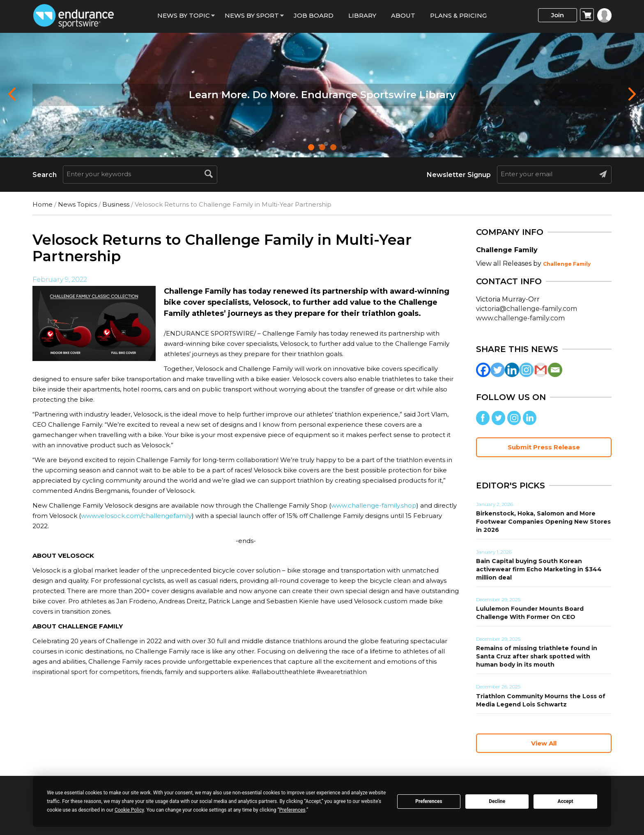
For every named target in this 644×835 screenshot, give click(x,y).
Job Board (314, 15)
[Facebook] (483, 370)
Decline (497, 801)
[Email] (555, 370)
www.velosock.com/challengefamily (136, 516)
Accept (566, 801)
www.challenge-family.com (520, 318)
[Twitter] (498, 370)
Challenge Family (567, 264)
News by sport (252, 15)
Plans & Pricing (458, 15)
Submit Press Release (544, 447)
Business (116, 204)
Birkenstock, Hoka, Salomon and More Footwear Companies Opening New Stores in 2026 (543, 522)
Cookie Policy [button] (129, 810)
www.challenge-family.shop (374, 505)
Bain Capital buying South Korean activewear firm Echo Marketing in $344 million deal (539, 569)
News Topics (77, 204)
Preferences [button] (292, 810)
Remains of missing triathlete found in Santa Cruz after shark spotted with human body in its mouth (537, 656)
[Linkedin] (512, 370)
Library (362, 15)
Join (558, 15)
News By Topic (184, 15)
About (403, 15)
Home (43, 204)
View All (544, 743)
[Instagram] (526, 370)
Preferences (429, 801)
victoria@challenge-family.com (527, 309)
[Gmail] (541, 370)
